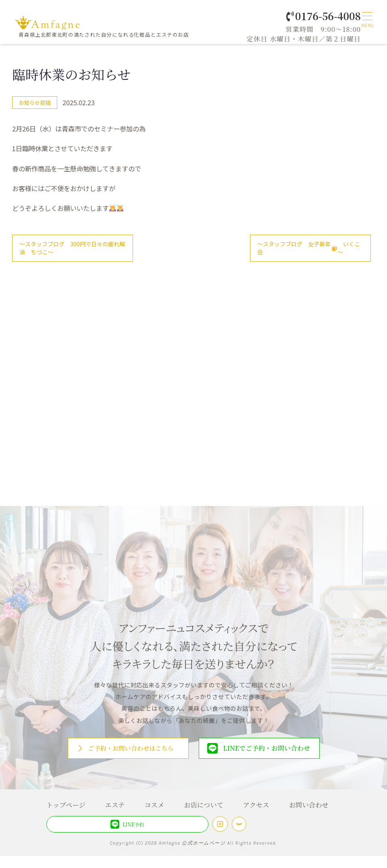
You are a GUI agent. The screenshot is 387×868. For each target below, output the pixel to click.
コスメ (154, 816)
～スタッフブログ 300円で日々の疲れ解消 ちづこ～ (71, 250)
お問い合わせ (309, 816)
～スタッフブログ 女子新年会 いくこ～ (308, 250)
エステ (115, 816)
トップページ (66, 816)
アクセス (256, 816)
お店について (204, 816)
